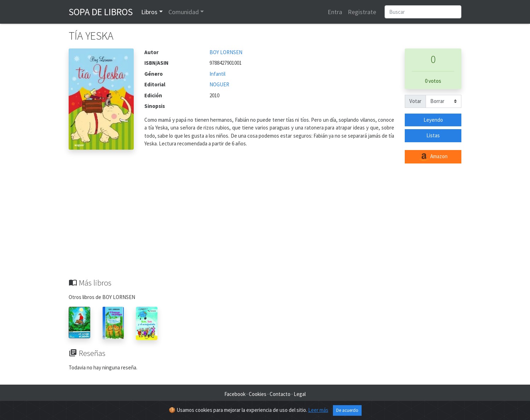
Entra (335, 12)
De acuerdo (347, 410)
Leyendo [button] (433, 120)
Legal (300, 394)
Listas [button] (433, 135)
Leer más (318, 410)
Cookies (258, 394)
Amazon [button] (433, 157)
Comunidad (184, 12)
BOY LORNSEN (226, 52)
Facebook (235, 394)
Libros (149, 12)
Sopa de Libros (101, 12)
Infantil (217, 74)
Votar (415, 101)
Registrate (362, 12)
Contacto (280, 394)
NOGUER (219, 84)
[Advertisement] (265, 225)
